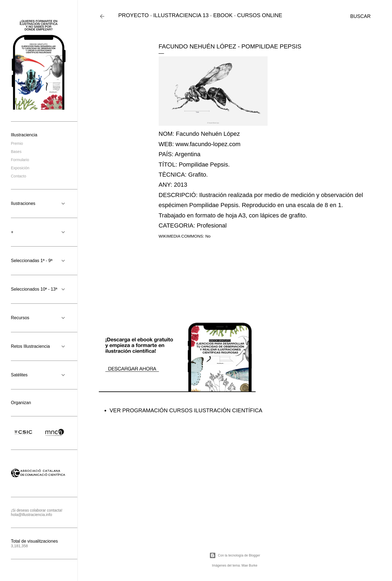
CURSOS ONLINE (260, 15)
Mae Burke (249, 565)
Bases (16, 152)
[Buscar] (360, 16)
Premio (17, 143)
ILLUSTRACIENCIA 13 (181, 15)
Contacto (19, 176)
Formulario (20, 160)
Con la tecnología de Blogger (235, 555)
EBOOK (223, 15)
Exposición (20, 168)
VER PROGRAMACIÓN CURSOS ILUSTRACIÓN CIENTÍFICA (186, 410)
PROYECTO (134, 15)
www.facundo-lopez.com (208, 144)
